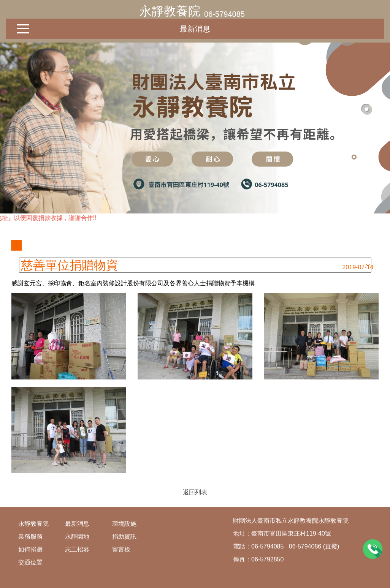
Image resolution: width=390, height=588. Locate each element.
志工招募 (77, 549)
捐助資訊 (124, 537)
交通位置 (30, 562)
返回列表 (195, 492)
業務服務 (30, 537)
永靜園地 (77, 537)
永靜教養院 (170, 11)
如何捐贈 (30, 549)
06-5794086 (305, 546)
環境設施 (124, 524)
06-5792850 (267, 559)
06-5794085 (224, 14)
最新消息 (195, 29)
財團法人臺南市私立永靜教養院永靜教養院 (291, 521)
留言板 (121, 549)
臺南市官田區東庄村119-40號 (291, 533)
